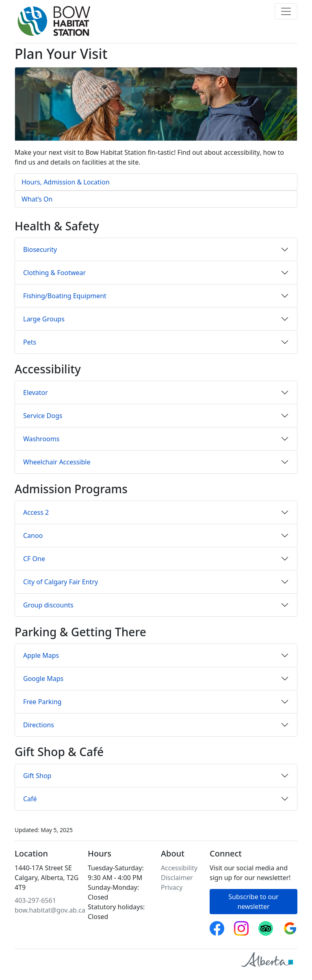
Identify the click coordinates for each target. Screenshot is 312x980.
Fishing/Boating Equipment (65, 296)
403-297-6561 (35, 900)
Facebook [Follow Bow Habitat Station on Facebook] (217, 926)
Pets (30, 342)
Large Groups (44, 319)
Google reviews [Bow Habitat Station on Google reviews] (290, 926)
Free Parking (42, 702)
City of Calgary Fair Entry (61, 582)
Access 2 (36, 512)
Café (30, 799)
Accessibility (179, 868)
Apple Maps (41, 655)
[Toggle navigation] (286, 11)
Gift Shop (37, 776)
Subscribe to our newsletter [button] (253, 902)
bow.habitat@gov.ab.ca (50, 910)
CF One (34, 559)
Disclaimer (177, 878)
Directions (39, 725)
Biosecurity (40, 249)
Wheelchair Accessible (57, 462)
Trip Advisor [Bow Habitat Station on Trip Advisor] (266, 926)
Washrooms (41, 439)
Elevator (36, 392)
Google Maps (43, 679)
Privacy (172, 887)
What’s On (37, 199)
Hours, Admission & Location (66, 182)
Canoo (33, 536)
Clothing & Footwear (54, 273)
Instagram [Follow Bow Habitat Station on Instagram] (241, 926)
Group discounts (48, 605)
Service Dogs (43, 416)
